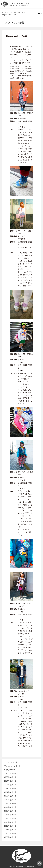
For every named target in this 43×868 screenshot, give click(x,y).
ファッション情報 (11, 762)
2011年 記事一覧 (10, 830)
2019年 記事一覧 (10, 800)
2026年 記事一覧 (10, 773)
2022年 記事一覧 (10, 788)
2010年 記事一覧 (10, 833)
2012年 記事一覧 (10, 826)
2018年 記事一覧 (10, 803)
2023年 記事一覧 (10, 785)
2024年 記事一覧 (10, 781)
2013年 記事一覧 (10, 822)
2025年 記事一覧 (10, 777)
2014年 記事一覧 (10, 818)
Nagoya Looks (9, 770)
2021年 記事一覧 (10, 792)
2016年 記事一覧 (10, 811)
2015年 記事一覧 (10, 815)
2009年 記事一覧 (10, 837)
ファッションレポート (12, 766)
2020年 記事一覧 (10, 796)
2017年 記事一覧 (10, 807)
